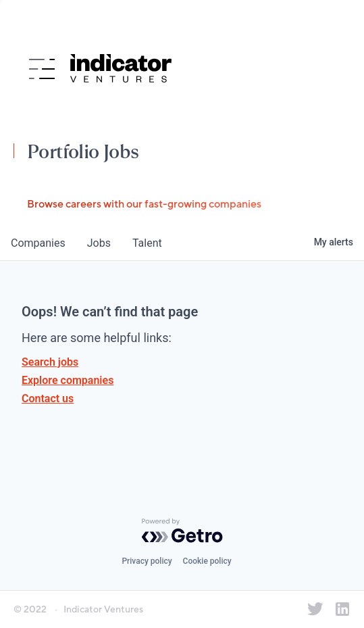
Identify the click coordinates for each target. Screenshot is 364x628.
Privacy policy (147, 561)
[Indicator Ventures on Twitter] (315, 609)
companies (38, 243)
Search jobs (50, 362)
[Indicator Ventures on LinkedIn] (342, 609)
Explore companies (68, 380)
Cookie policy (207, 561)
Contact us (48, 398)
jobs (99, 243)
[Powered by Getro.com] (182, 531)
